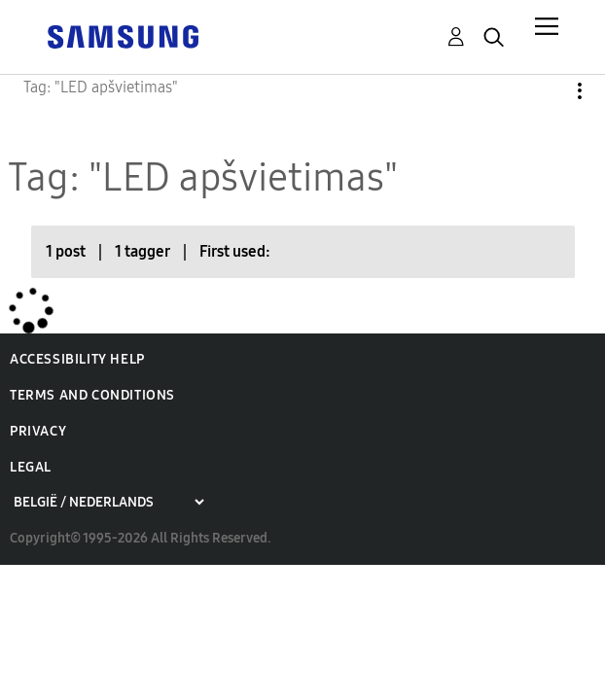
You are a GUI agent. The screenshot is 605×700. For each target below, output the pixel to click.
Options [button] (547, 91)
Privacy (38, 431)
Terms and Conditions (92, 395)
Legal (31, 467)
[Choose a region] (108, 502)
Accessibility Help (77, 359)
